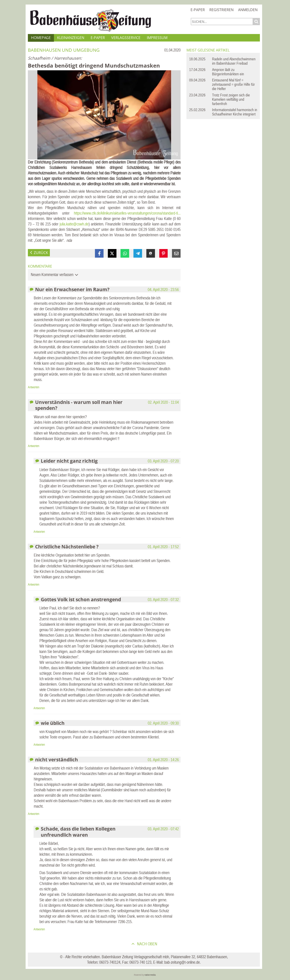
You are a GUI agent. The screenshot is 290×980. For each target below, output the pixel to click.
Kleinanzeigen (71, 38)
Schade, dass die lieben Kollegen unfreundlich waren (78, 832)
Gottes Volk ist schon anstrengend (81, 599)
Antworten (34, 387)
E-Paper (198, 10)
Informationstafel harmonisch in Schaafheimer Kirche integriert (235, 112)
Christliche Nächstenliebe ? (67, 546)
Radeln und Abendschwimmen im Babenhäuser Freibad (234, 61)
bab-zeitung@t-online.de (182, 962)
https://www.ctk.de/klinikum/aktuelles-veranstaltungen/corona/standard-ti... (127, 213)
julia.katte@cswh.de (74, 224)
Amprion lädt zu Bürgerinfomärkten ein (228, 72)
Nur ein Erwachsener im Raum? (72, 289)
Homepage (41, 38)
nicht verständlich (57, 759)
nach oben (147, 944)
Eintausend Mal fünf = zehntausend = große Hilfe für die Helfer (233, 84)
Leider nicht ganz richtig (69, 461)
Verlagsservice (126, 38)
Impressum (157, 38)
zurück (41, 253)
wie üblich (53, 723)
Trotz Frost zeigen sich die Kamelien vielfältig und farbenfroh (231, 99)
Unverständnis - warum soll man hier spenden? (79, 405)
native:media (150, 975)
